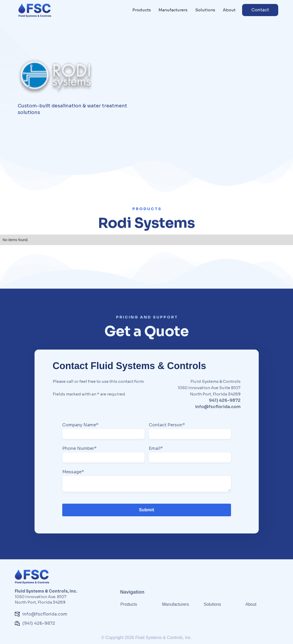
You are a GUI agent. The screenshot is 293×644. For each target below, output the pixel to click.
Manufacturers (173, 10)
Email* (156, 449)
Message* (73, 472)
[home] (35, 10)
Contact (260, 10)
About (229, 10)
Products (142, 10)
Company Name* (80, 425)
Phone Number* (79, 449)
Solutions (205, 10)
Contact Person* (167, 425)
